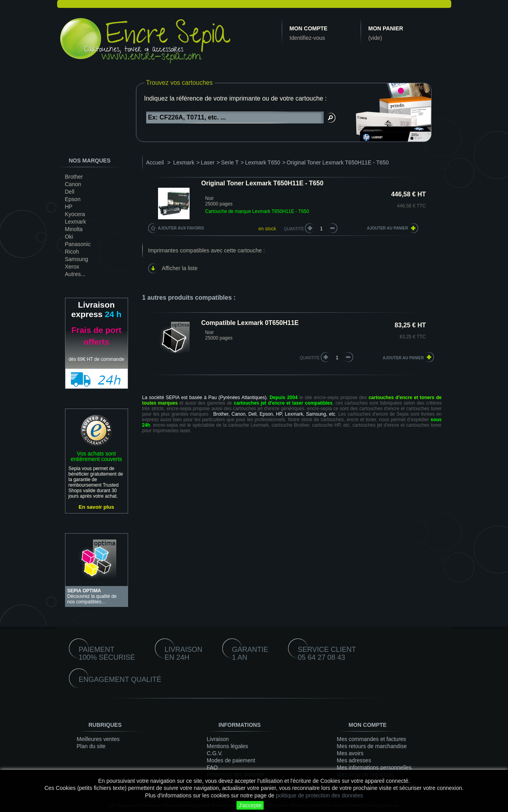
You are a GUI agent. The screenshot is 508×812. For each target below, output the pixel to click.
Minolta (74, 229)
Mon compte (309, 28)
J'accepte (250, 805)
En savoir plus (96, 507)
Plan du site (91, 746)
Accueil (155, 162)
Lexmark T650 (263, 162)
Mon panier (386, 28)
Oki (69, 237)
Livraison (218, 739)
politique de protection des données (319, 795)
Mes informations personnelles (374, 767)
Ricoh (72, 252)
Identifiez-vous (307, 38)
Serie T (230, 162)
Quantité (294, 229)
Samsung (77, 259)
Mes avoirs (350, 753)
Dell (70, 192)
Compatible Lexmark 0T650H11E (250, 323)
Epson (73, 199)
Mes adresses (354, 760)
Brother (74, 177)
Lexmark (76, 222)
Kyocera (75, 214)
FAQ (212, 767)
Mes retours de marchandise (372, 746)
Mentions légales (228, 746)
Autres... (75, 274)
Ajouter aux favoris (181, 228)
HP (69, 207)
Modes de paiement (231, 760)
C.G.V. (215, 753)
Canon (73, 184)
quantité (310, 358)
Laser (207, 162)
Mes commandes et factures (372, 739)
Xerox (72, 267)
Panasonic (78, 244)
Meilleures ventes (98, 739)
